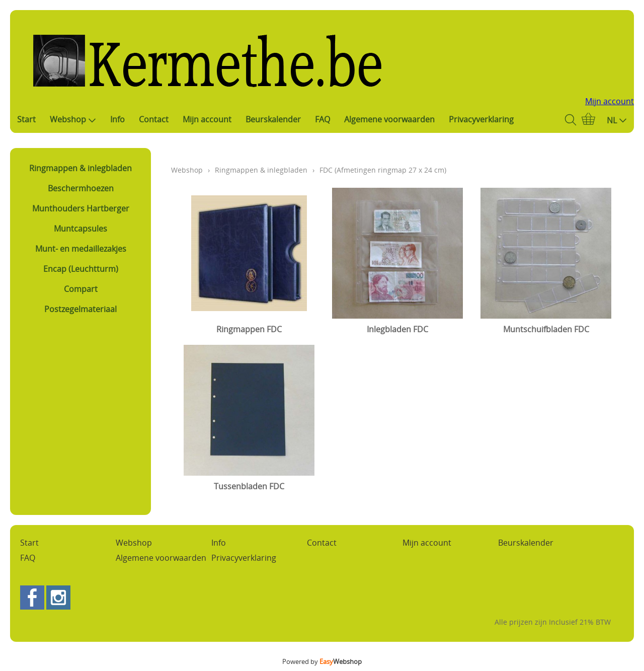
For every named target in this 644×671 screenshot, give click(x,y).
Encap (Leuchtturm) (81, 269)
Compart (81, 289)
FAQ (323, 119)
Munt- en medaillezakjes (81, 249)
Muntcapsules (80, 229)
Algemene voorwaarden (389, 119)
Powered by (322, 661)
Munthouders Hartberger (81, 208)
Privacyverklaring (481, 119)
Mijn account (610, 101)
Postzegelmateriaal (80, 309)
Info (117, 119)
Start (26, 119)
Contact (154, 119)
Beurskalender (273, 119)
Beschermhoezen (81, 188)
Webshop (73, 119)
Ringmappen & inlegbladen (80, 168)
